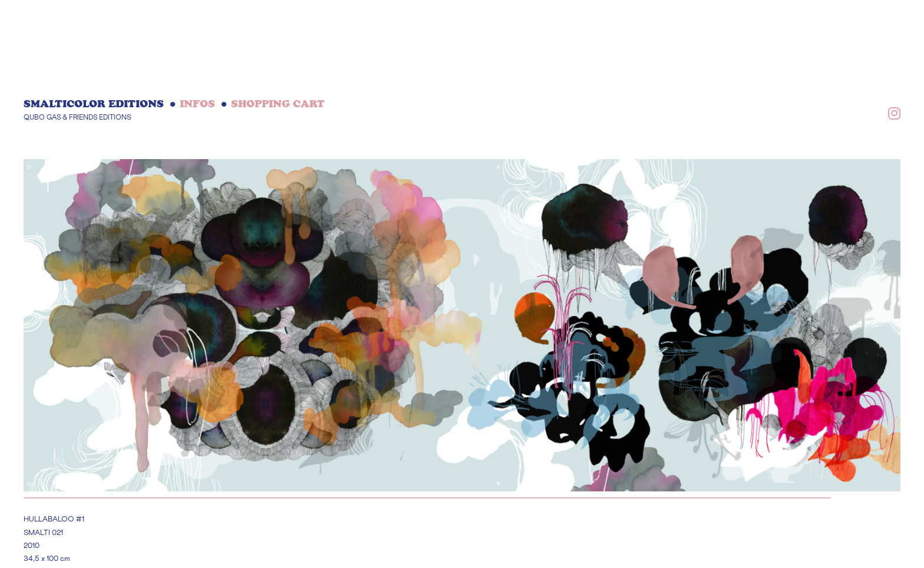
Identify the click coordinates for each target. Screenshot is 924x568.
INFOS (197, 104)
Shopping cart (278, 104)
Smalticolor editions (94, 104)
